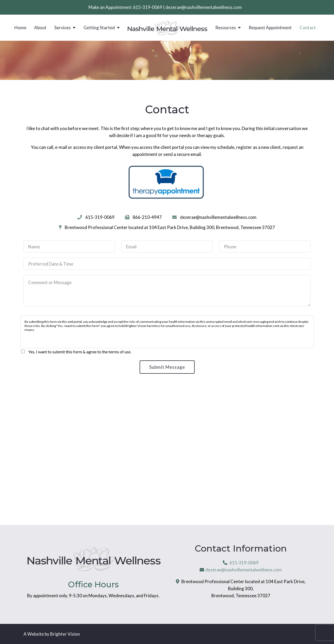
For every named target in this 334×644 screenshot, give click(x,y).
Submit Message (167, 367)
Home (20, 28)
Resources (226, 28)
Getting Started (99, 28)
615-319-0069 (148, 7)
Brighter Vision (65, 634)
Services (62, 28)
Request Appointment (270, 28)
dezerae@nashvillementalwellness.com (204, 7)
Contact (308, 28)
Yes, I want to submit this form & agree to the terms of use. (80, 352)
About (40, 28)
